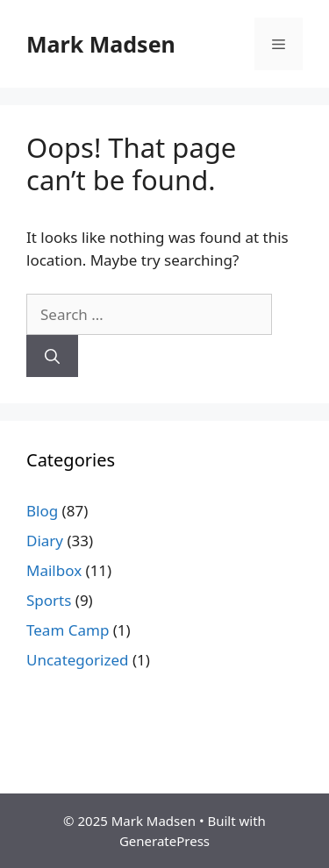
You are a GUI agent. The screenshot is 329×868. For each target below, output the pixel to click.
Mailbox (54, 570)
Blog (42, 511)
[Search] (52, 356)
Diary (45, 541)
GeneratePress (164, 841)
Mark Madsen (101, 44)
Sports (49, 600)
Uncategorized (78, 660)
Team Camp (68, 630)
